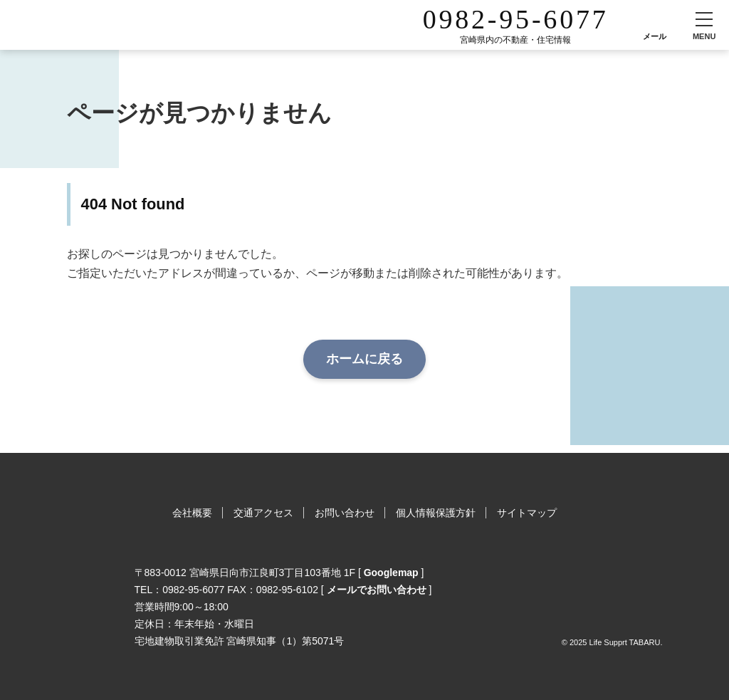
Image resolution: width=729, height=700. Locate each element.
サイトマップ (527, 513)
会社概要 (192, 513)
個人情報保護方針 (436, 513)
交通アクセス (263, 513)
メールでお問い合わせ (377, 590)
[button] (704, 25)
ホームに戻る (364, 359)
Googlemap (391, 573)
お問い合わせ (345, 513)
